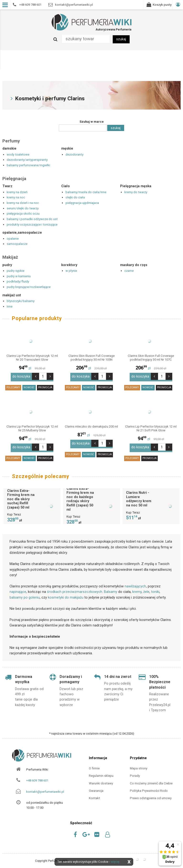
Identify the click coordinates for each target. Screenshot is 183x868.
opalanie (13, 239)
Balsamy (111, 589)
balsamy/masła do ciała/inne (86, 192)
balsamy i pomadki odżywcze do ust (32, 219)
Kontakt (94, 795)
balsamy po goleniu (25, 595)
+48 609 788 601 (37, 778)
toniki (155, 589)
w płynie (71, 271)
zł (32, 368)
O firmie (94, 765)
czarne (129, 271)
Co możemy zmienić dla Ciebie (151, 780)
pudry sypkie (15, 271)
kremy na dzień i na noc (23, 203)
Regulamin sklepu (101, 773)
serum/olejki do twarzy (23, 208)
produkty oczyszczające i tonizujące (32, 225)
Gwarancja (96, 788)
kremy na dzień (17, 192)
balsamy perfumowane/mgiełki (28, 165)
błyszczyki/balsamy (21, 301)
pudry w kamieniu (19, 276)
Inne (10, 306)
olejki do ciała (75, 197)
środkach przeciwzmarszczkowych (75, 589)
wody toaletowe (18, 154)
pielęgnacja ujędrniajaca (82, 203)
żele (146, 589)
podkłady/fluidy (18, 281)
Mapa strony (139, 765)
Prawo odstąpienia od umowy (151, 795)
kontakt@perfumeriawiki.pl (45, 789)
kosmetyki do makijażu (66, 595)
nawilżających (135, 583)
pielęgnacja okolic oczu (23, 214)
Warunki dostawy (101, 780)
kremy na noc (16, 197)
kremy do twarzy (136, 192)
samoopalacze (17, 244)
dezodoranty (74, 154)
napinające (18, 589)
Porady (135, 773)
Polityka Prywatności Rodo (149, 788)
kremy (137, 589)
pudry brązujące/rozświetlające (29, 287)
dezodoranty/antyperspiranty (27, 160)
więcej (115, 862)
